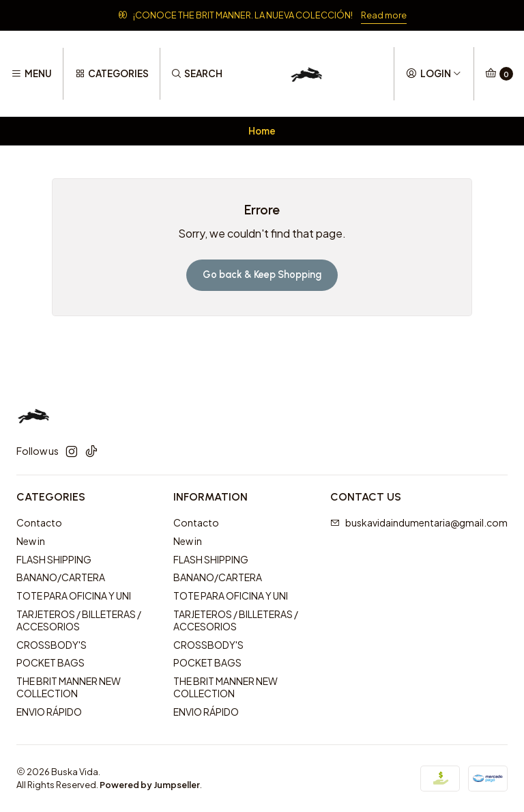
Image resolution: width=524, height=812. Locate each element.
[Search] (197, 74)
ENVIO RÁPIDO (49, 712)
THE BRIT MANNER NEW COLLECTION (69, 687)
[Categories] (111, 74)
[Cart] (499, 74)
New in (31, 541)
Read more (384, 15)
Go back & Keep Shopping (262, 275)
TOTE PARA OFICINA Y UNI (74, 596)
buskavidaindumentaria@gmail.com (419, 522)
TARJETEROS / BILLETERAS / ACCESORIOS (79, 620)
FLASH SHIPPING (54, 559)
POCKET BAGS (50, 662)
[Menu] (31, 74)
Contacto (39, 522)
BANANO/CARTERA (61, 577)
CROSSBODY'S (52, 645)
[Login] (434, 74)
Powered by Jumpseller (150, 785)
